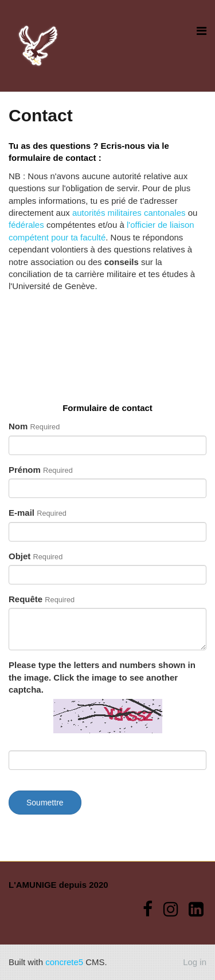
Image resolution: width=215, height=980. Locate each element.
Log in (195, 962)
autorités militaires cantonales (129, 213)
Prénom (41, 470)
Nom (34, 426)
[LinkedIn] (196, 909)
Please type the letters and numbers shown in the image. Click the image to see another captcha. (102, 677)
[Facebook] (148, 909)
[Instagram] (171, 909)
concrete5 (64, 962)
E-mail (38, 513)
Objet (36, 556)
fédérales (26, 225)
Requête (42, 599)
